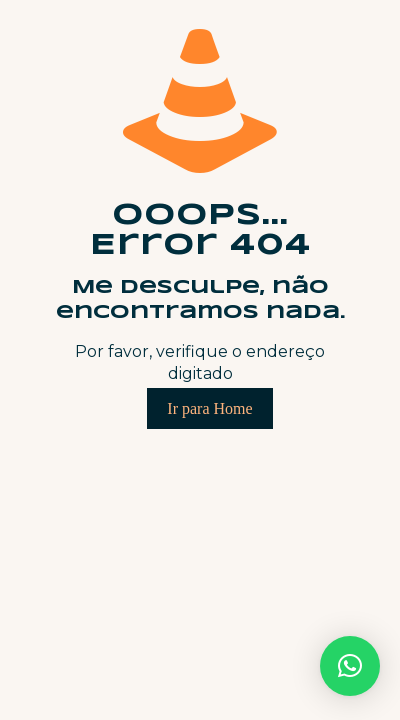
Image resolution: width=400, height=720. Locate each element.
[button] (350, 666)
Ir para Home (209, 408)
